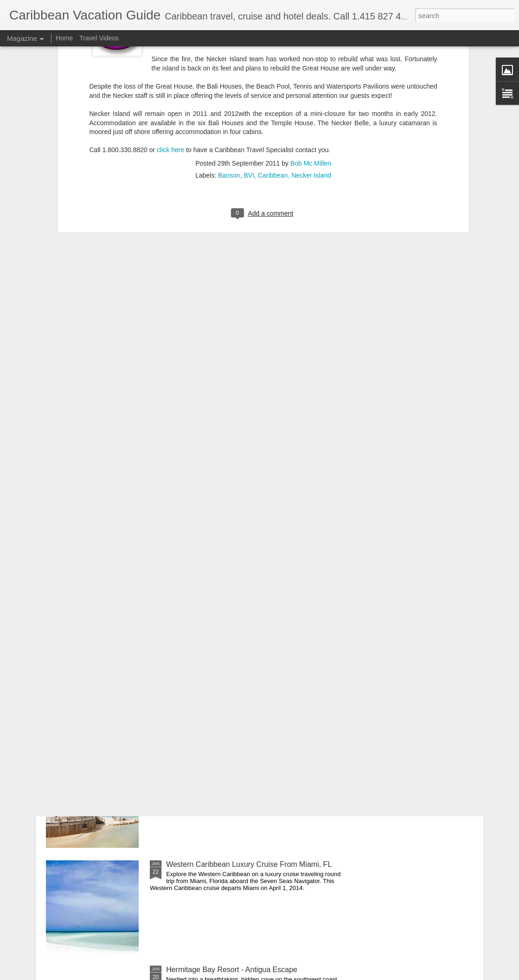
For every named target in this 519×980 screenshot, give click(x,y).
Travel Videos (99, 38)
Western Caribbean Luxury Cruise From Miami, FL (249, 864)
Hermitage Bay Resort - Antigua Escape (232, 970)
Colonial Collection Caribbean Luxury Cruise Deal (247, 548)
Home (64, 38)
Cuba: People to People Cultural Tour (227, 654)
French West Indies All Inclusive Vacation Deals (244, 759)
